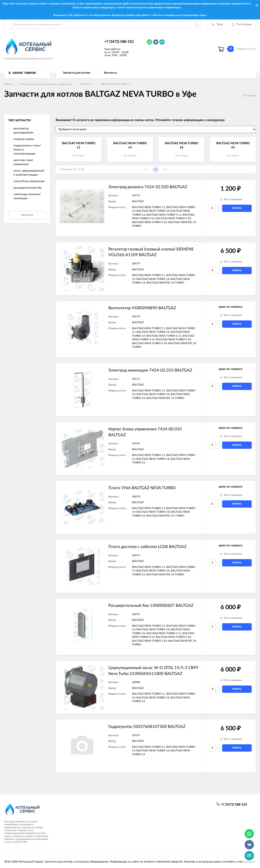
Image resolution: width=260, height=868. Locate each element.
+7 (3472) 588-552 (119, 42)
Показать (27, 215)
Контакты (110, 73)
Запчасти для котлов (77, 73)
